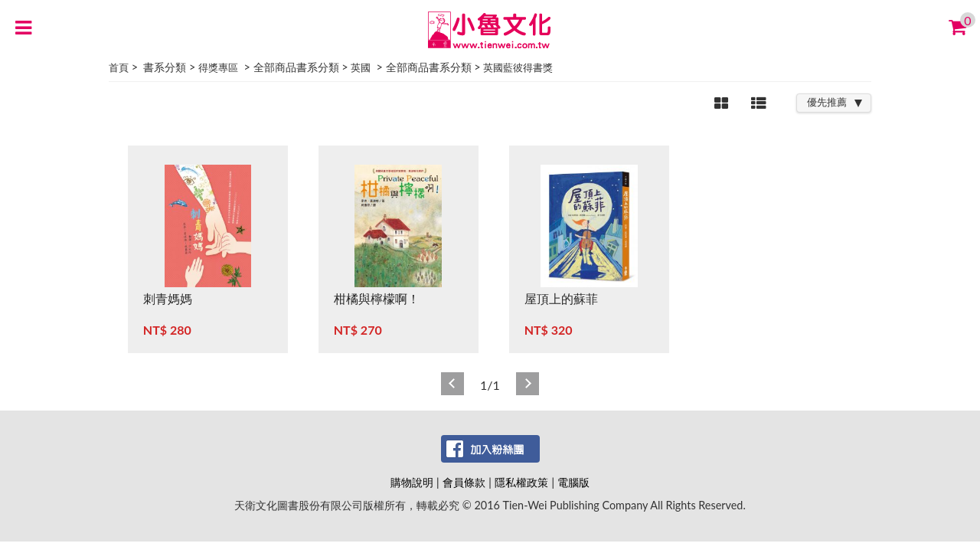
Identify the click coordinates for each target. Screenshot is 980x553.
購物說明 (412, 482)
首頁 (119, 67)
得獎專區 (218, 67)
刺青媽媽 (168, 298)
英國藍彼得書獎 (518, 67)
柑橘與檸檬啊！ (377, 298)
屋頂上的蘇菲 (561, 298)
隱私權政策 (521, 482)
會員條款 (464, 482)
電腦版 (573, 482)
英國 (361, 67)
